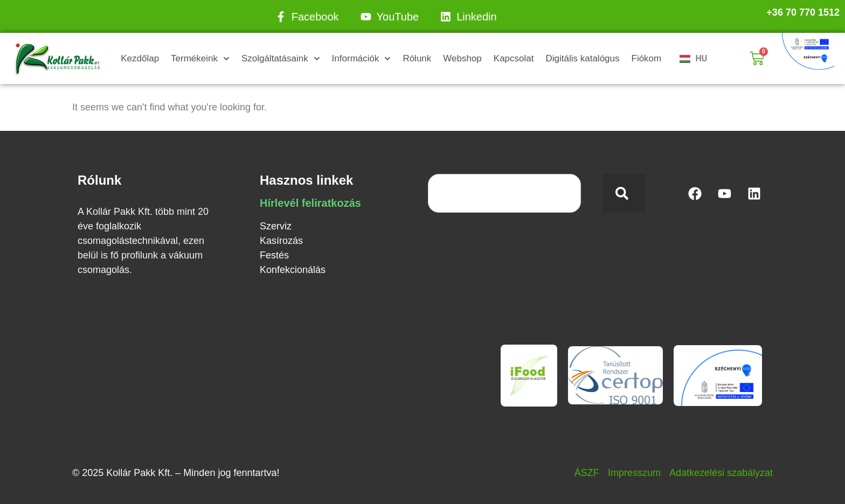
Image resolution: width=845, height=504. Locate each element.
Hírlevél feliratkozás (310, 203)
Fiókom (647, 58)
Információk (362, 59)
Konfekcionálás (293, 270)
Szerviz (276, 226)
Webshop (462, 58)
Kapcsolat (514, 58)
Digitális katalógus (582, 58)
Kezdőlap (140, 58)
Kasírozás (281, 241)
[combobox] (504, 193)
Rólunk (417, 58)
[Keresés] (624, 193)
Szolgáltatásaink (281, 59)
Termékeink (200, 59)
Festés (274, 255)
